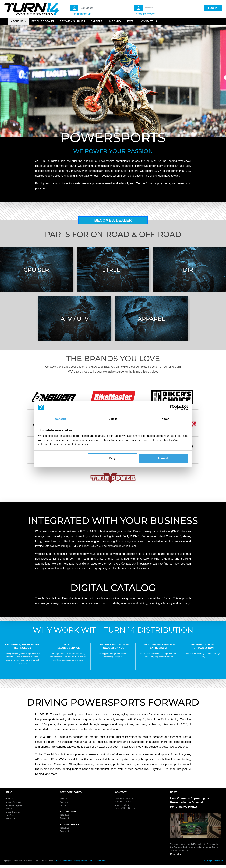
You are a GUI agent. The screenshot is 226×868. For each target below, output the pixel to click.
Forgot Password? (146, 14)
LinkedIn (64, 799)
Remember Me (82, 14)
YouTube (64, 802)
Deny (112, 458)
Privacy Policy (80, 861)
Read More (176, 854)
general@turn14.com (125, 808)
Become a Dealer (43, 21)
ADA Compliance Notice (212, 861)
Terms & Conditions (62, 861)
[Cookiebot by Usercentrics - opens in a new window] (173, 407)
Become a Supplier (73, 21)
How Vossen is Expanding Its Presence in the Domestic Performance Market (190, 803)
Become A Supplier (14, 805)
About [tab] (165, 419)
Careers (97, 21)
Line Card (114, 21)
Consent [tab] (61, 419)
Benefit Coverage (13, 812)
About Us (9, 799)
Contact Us (149, 21)
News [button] (130, 21)
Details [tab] (113, 419)
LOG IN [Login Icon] (213, 8)
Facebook (65, 818)
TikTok (63, 805)
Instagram (65, 815)
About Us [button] (18, 21)
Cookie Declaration (97, 861)
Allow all (163, 458)
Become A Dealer (113, 220)
